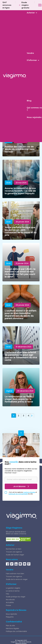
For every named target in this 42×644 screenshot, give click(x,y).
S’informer (11, 584)
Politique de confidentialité (16, 631)
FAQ (8, 594)
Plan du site (10, 626)
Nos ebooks (10, 600)
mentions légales (29, 492)
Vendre (10, 570)
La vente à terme (13, 591)
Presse (8, 605)
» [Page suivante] (32, 416)
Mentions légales (12, 628)
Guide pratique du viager (16, 597)
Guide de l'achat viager (15, 555)
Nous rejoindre (11, 614)
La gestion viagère (13, 588)
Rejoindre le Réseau (16, 610)
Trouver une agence (14, 552)
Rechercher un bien (14, 549)
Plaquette (10, 617)
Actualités (10, 602)
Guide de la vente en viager (17, 579)
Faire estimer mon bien (15, 574)
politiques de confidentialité (18, 494)
